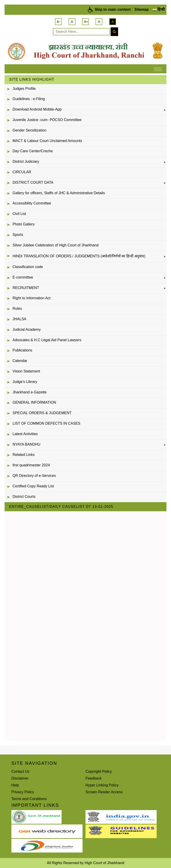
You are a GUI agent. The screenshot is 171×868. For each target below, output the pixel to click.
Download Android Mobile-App (37, 109)
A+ (86, 22)
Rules (17, 309)
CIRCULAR (22, 172)
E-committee (23, 277)
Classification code (28, 267)
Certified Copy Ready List (33, 486)
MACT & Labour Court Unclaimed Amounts (47, 141)
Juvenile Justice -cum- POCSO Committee (47, 120)
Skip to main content (113, 9)
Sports (18, 235)
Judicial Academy (27, 329)
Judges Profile (24, 89)
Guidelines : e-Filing (29, 99)
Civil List (19, 214)
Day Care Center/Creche (33, 151)
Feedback (93, 778)
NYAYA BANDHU (26, 444)
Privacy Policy (23, 792)
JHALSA (19, 319)
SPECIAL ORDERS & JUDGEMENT (42, 413)
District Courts (24, 497)
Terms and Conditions (29, 799)
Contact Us (20, 771)
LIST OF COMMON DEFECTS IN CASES (47, 423)
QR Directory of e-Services (34, 476)
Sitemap (142, 9)
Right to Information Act (31, 298)
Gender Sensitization (30, 130)
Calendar (20, 361)
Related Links (24, 455)
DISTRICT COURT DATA (33, 182)
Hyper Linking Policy (102, 785)
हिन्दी (159, 9)
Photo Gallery (24, 224)
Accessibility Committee (32, 203)
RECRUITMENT (26, 288)
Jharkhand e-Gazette (30, 392)
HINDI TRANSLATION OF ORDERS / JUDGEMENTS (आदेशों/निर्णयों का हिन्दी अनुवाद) (79, 256)
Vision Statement (26, 371)
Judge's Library (25, 382)
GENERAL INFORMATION (34, 402)
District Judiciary (26, 161)
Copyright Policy (99, 771)
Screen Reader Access (104, 792)
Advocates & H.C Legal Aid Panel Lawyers (47, 340)
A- (58, 22)
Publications (22, 350)
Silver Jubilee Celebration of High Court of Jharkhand (56, 245)
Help (15, 785)
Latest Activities (25, 434)
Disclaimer (20, 778)
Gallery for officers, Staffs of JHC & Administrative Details (59, 193)
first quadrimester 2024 (31, 465)
